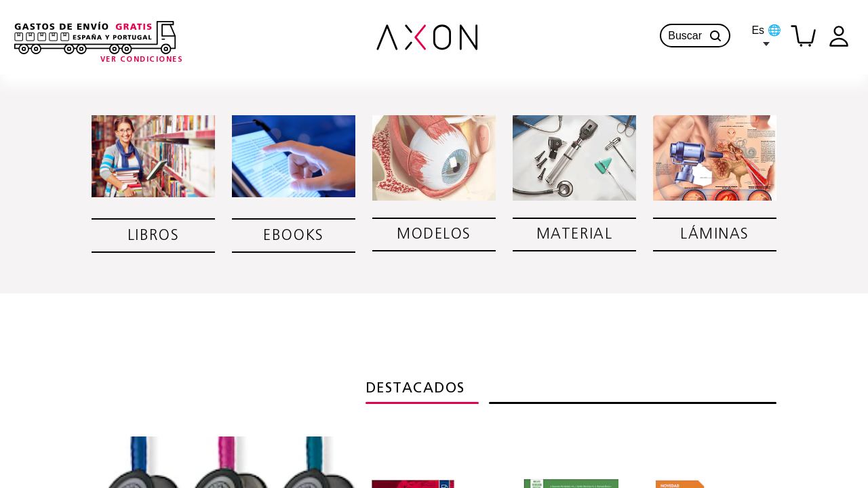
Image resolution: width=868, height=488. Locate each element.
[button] (715, 36)
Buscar (695, 36)
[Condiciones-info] (142, 60)
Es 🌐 (766, 35)
